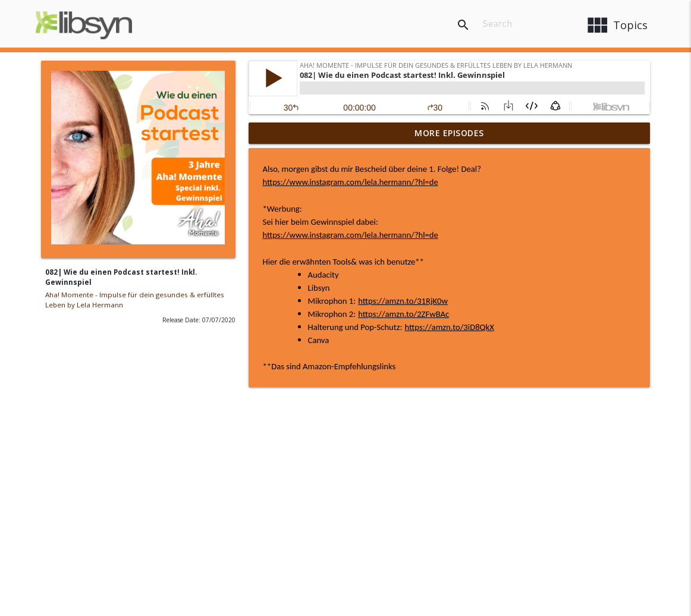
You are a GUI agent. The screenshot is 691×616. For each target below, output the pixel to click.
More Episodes (449, 133)
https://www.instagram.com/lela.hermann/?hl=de (351, 182)
